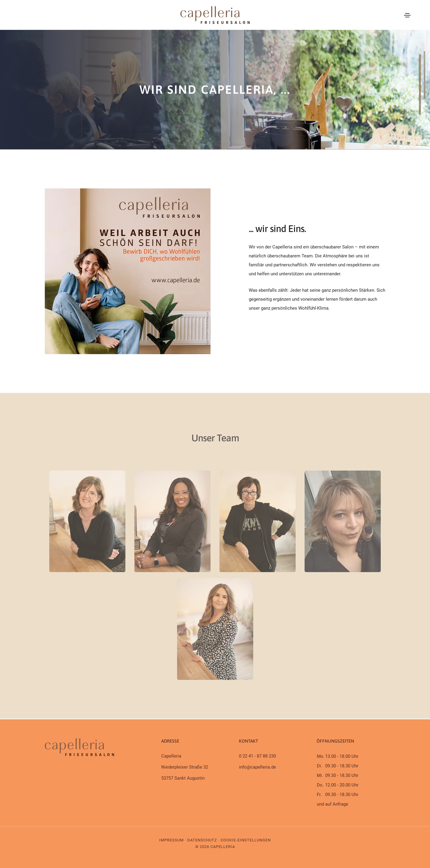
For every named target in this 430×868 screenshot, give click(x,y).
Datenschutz (202, 840)
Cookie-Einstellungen (246, 840)
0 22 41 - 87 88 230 (257, 756)
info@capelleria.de (257, 767)
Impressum (171, 840)
